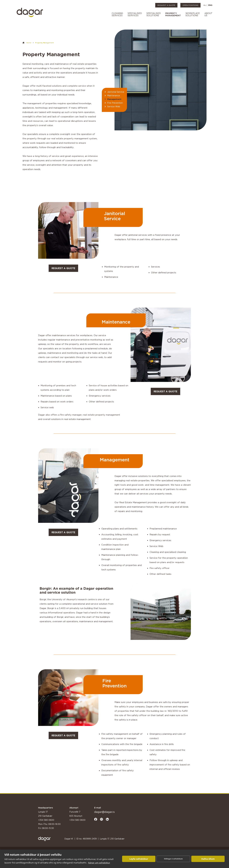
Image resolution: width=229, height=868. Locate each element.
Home (29, 43)
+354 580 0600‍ (77, 820)
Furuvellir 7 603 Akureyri (76, 814)
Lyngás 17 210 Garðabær (45, 814)
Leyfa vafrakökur (139, 859)
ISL (205, 5)
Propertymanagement (173, 14)
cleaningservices (117, 14)
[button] (117, 15)
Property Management (44, 43)
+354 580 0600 (46, 820)
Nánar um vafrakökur (99, 863)
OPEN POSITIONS (190, 5)
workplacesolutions (193, 14)
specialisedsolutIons (154, 14)
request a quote (63, 268)
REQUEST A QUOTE (166, 5)
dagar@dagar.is (104, 812)
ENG (210, 5)
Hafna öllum (208, 859)
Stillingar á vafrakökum (173, 859)
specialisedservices (135, 14)
